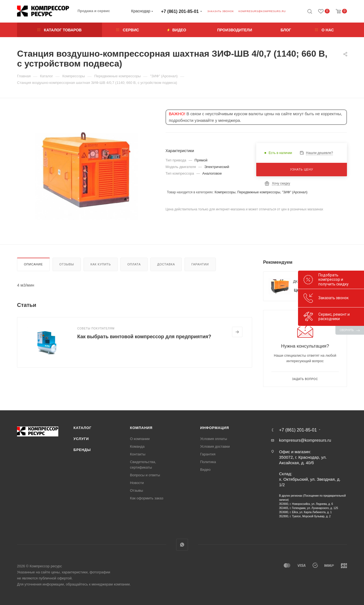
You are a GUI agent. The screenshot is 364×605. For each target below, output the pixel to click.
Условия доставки (215, 446)
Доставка (166, 264)
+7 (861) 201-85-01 (180, 11)
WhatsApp (182, 545)
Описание (33, 264)
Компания (141, 428)
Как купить (101, 264)
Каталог (82, 428)
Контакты (138, 454)
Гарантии (200, 264)
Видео (205, 470)
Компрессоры (225, 192)
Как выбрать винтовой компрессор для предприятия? (144, 337)
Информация (215, 428)
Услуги (81, 439)
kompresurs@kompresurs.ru (262, 11)
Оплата (134, 264)
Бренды (82, 450)
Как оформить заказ (147, 498)
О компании (140, 439)
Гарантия (208, 454)
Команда (137, 446)
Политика (208, 462)
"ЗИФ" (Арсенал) (295, 192)
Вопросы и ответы (145, 475)
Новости (137, 483)
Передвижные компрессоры (259, 192)
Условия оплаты (214, 439)
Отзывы (67, 264)
